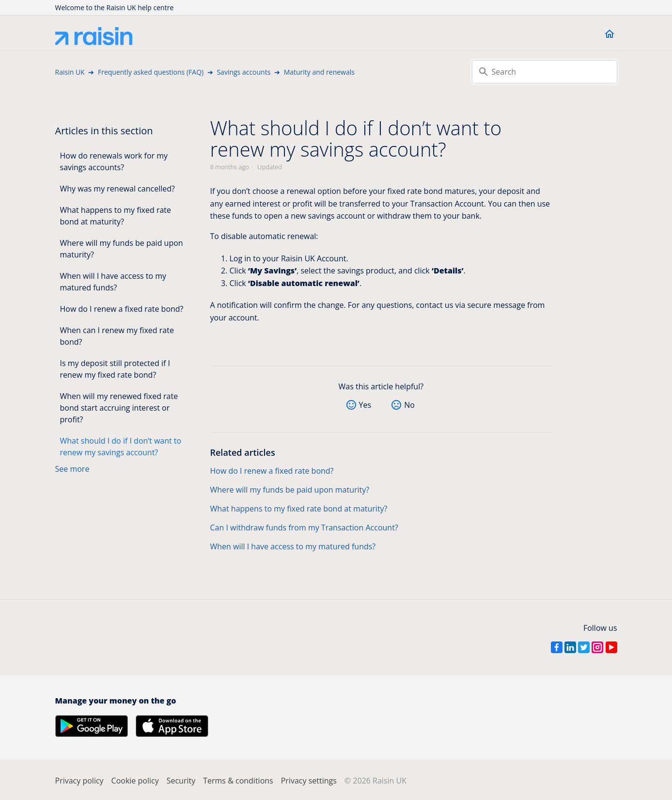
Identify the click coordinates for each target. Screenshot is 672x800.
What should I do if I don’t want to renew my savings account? (121, 447)
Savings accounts (243, 72)
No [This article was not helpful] (409, 405)
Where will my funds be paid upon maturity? (122, 249)
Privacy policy (79, 781)
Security (181, 781)
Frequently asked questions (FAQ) (151, 72)
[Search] (545, 72)
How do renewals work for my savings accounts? (114, 161)
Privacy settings (309, 781)
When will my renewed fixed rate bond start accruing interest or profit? (119, 408)
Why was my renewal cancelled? (117, 189)
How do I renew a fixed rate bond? (122, 309)
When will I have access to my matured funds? (113, 282)
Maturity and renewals (319, 72)
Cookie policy (135, 781)
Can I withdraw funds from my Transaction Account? (304, 528)
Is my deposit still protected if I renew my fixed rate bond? (115, 369)
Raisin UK (70, 72)
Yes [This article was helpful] (365, 405)
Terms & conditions (238, 781)
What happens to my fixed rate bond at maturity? (116, 216)
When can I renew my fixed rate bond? (117, 336)
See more (72, 469)
